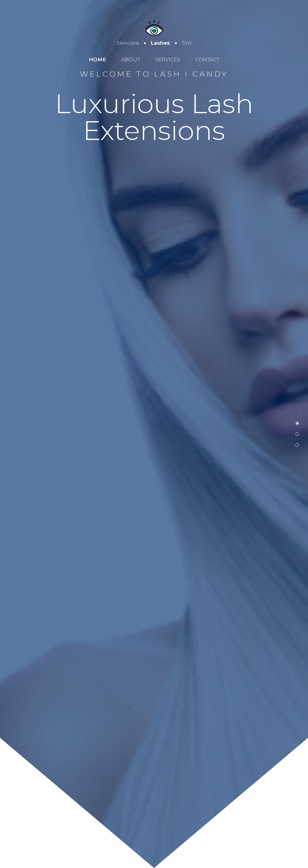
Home (97, 60)
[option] (154, 434)
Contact (207, 60)
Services (168, 60)
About (131, 60)
